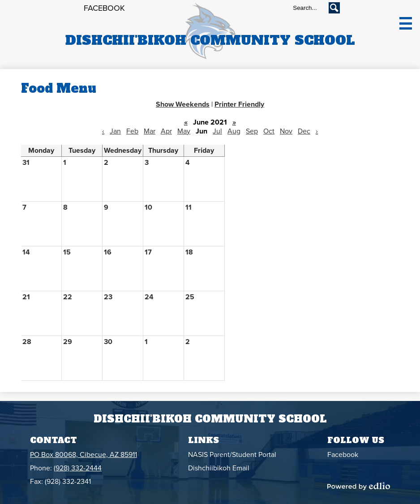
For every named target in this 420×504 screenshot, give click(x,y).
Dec (304, 131)
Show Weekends (183, 104)
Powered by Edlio (359, 486)
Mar (150, 131)
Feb (132, 131)
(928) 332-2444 (78, 468)
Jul (217, 131)
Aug (234, 131)
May (184, 131)
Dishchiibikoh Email (219, 468)
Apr (166, 131)
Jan (115, 131)
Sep (252, 131)
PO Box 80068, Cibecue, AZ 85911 (84, 455)
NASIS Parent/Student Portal (232, 455)
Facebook (104, 8)
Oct (269, 131)
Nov (286, 131)
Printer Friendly (239, 104)
